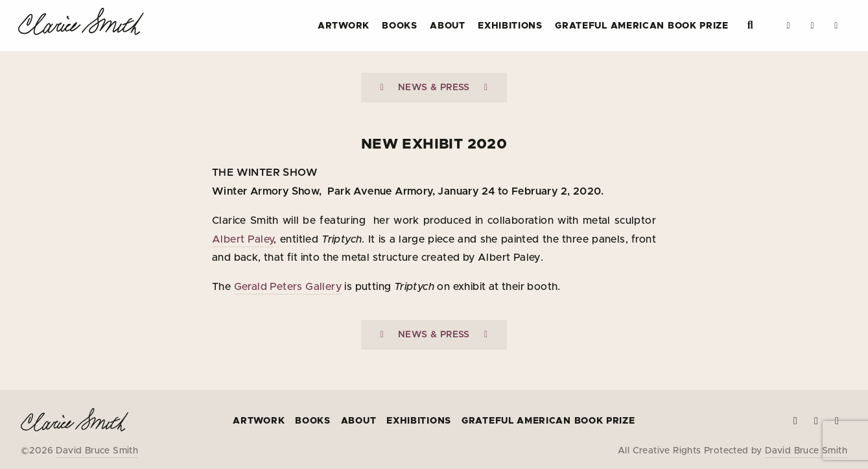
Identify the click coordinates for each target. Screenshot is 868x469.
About (448, 26)
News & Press (434, 88)
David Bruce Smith (97, 451)
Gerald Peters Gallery (288, 287)
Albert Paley (243, 239)
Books (400, 26)
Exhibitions (510, 26)
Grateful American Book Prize (642, 26)
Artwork (344, 26)
